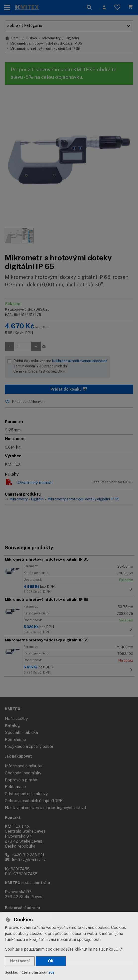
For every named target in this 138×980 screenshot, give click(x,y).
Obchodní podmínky (23, 773)
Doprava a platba (21, 780)
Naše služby (16, 719)
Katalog (12, 726)
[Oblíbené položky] (117, 8)
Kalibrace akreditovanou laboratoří (80, 361)
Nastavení (20, 961)
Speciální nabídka (21, 733)
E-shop (31, 38)
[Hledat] (89, 8)
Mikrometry (51, 38)
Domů (13, 38)
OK (51, 961)
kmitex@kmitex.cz (25, 860)
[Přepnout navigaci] (7, 8)
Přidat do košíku (69, 389)
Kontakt (13, 818)
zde (51, 972)
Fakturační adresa (22, 908)
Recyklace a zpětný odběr (29, 746)
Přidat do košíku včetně (60, 367)
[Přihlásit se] (104, 8)
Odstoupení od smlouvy (26, 794)
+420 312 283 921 (25, 855)
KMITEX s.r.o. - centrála (27, 883)
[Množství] (23, 346)
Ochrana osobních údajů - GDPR (34, 801)
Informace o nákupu (24, 766)
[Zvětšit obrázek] (69, 159)
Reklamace (15, 787)
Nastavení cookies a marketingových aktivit (46, 808)
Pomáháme (15, 739)
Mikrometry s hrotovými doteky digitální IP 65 (46, 43)
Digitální (72, 38)
